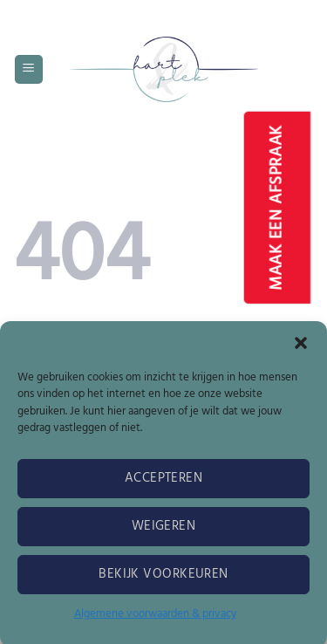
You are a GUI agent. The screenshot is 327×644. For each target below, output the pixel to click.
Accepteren (164, 483)
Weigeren (164, 531)
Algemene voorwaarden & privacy (155, 619)
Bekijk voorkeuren (163, 579)
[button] (301, 348)
